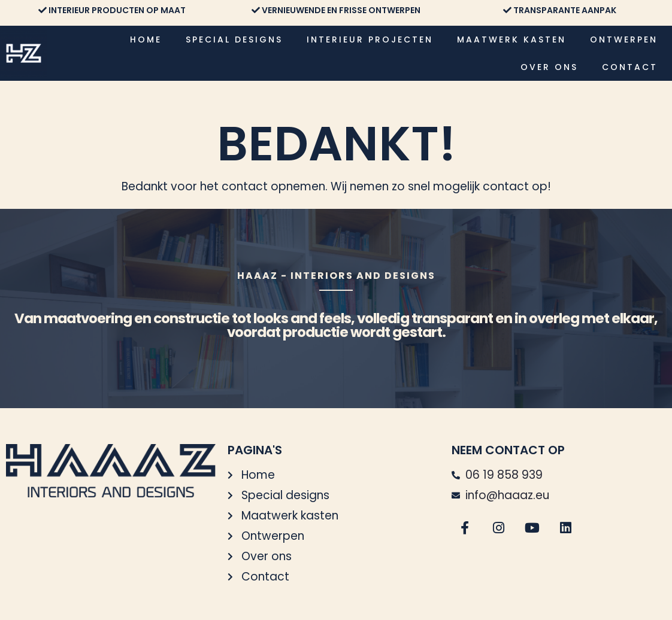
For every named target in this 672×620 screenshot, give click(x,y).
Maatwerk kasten (511, 39)
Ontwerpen (624, 39)
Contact (630, 67)
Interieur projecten (370, 39)
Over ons (549, 67)
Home (146, 39)
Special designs (234, 39)
